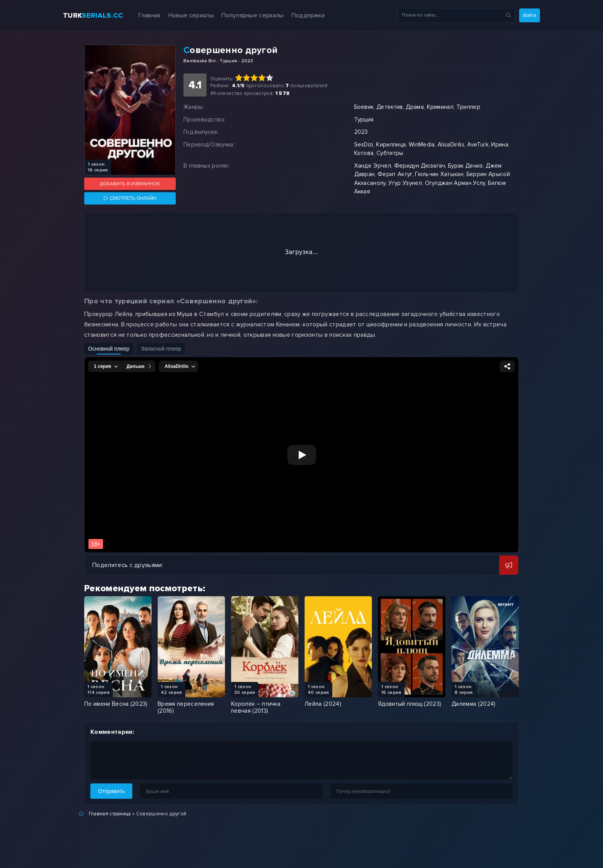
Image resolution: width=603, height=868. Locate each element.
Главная (149, 15)
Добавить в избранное (130, 184)
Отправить (111, 791)
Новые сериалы (191, 15)
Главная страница (110, 814)
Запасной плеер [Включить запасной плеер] (161, 349)
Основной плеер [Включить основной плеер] (109, 349)
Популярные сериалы (253, 15)
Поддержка (308, 15)
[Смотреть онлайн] (130, 198)
